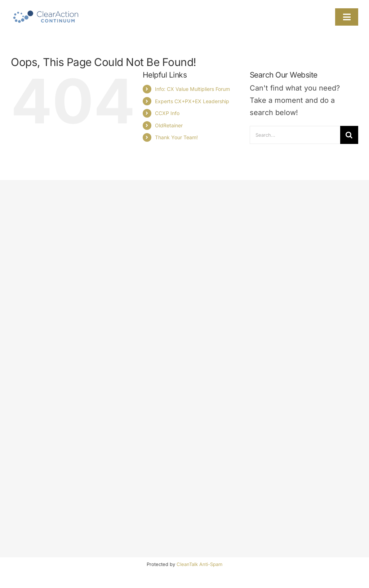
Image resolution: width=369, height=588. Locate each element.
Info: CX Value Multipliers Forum (192, 89)
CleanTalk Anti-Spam (199, 564)
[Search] (349, 135)
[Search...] (295, 135)
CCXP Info (167, 113)
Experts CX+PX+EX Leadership (192, 101)
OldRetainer (169, 125)
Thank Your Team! (176, 137)
